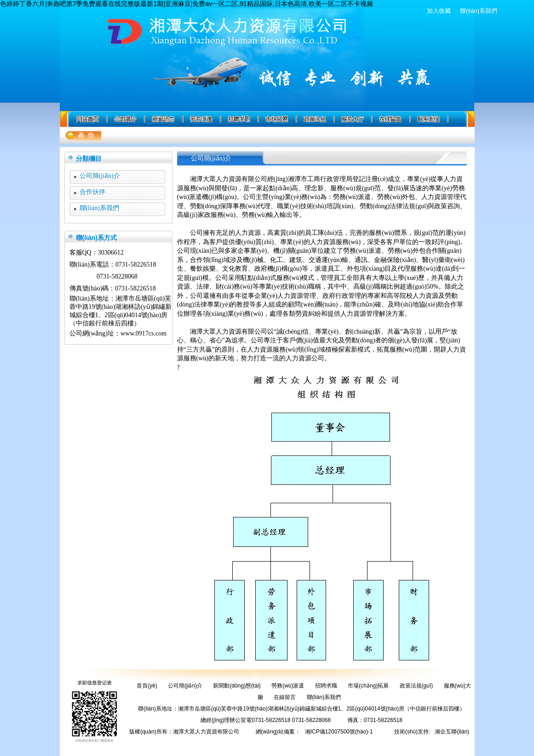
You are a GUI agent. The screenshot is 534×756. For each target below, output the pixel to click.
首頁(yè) (147, 686)
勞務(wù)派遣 (288, 686)
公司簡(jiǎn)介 (100, 176)
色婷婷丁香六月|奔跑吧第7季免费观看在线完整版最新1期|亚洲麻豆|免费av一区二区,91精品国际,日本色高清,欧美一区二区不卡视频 (187, 4)
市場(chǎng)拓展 (368, 686)
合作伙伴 (92, 192)
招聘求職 (326, 686)
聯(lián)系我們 (479, 11)
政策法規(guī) (416, 686)
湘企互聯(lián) (452, 732)
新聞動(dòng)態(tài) (237, 686)
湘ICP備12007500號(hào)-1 (339, 732)
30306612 (111, 253)
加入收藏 (439, 11)
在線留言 (285, 697)
